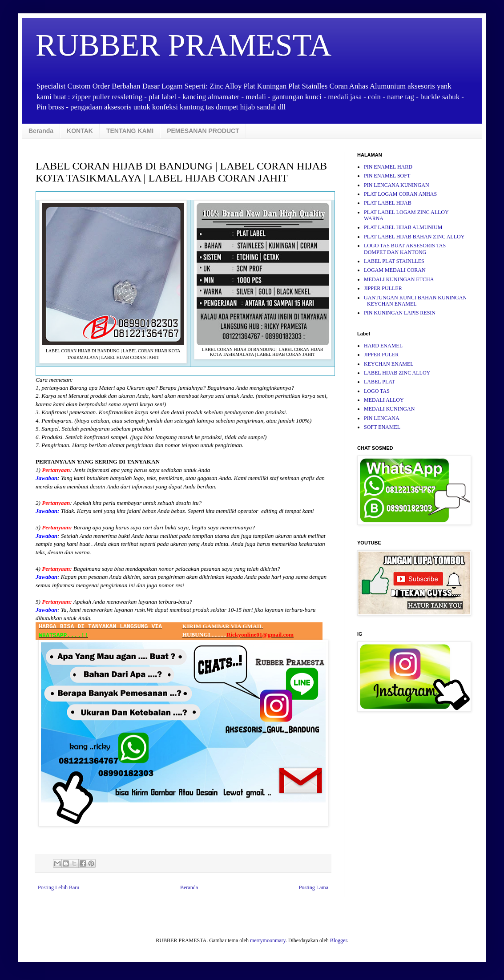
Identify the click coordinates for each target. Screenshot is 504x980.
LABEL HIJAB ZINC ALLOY (397, 373)
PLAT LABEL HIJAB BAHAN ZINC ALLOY (414, 237)
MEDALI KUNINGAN (389, 409)
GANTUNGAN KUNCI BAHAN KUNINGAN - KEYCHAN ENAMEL (415, 301)
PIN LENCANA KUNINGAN (397, 185)
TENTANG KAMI (130, 131)
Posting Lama (314, 887)
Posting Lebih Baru (58, 887)
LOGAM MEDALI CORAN (395, 270)
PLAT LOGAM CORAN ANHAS (400, 194)
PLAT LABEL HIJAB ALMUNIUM (403, 227)
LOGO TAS (377, 391)
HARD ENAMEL (383, 346)
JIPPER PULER (381, 355)
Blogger (339, 940)
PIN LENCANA (382, 418)
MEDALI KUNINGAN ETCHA (399, 279)
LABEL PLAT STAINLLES (394, 261)
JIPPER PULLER (383, 288)
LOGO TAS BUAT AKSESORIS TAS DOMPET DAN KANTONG (405, 249)
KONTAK (80, 131)
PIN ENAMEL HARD (388, 167)
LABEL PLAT (379, 382)
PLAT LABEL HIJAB (388, 203)
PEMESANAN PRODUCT (203, 131)
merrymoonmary (268, 940)
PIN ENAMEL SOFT (387, 176)
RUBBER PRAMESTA (183, 45)
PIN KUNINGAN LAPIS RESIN (400, 313)
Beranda (41, 131)
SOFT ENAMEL (382, 427)
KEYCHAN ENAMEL (389, 364)
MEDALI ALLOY (384, 400)
